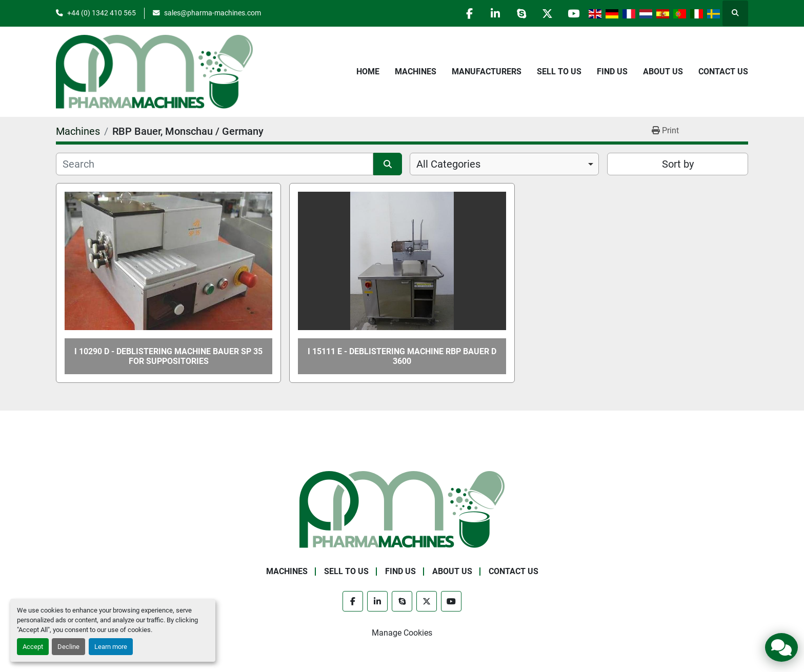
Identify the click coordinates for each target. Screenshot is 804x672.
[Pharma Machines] (402, 509)
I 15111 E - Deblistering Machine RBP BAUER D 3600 (402, 356)
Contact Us (723, 72)
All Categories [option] (448, 164)
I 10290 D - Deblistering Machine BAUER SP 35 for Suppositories (168, 356)
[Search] (215, 164)
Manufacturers (487, 72)
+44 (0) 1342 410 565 (102, 13)
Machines (416, 72)
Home (368, 72)
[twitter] (547, 13)
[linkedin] (495, 13)
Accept (33, 647)
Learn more (111, 647)
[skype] (521, 13)
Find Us (612, 72)
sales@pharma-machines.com (213, 13)
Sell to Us (559, 72)
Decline (68, 647)
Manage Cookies (402, 633)
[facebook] (469, 13)
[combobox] (504, 164)
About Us (663, 72)
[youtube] (573, 13)
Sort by (678, 164)
